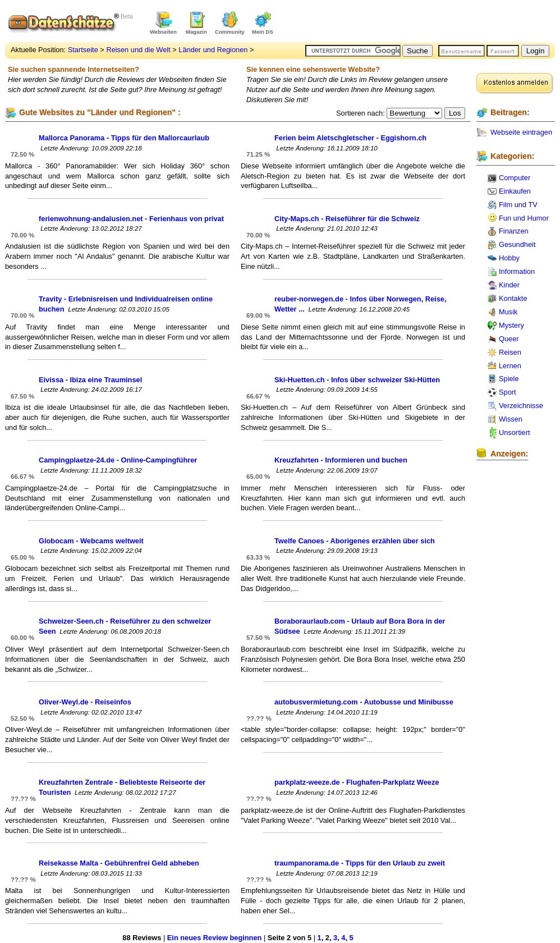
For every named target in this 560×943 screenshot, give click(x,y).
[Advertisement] (424, 22)
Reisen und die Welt (138, 50)
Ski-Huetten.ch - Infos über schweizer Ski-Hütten (357, 380)
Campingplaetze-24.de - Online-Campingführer (118, 460)
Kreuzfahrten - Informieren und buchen (341, 460)
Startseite (83, 50)
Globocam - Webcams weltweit (91, 541)
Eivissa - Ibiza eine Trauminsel (90, 380)
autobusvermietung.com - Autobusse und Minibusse (364, 702)
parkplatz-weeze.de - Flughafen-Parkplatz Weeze (357, 782)
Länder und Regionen (213, 50)
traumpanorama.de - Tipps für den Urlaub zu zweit (360, 863)
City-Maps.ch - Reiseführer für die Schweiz (347, 219)
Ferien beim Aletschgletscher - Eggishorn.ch (350, 138)
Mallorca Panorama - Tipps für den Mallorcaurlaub (124, 138)
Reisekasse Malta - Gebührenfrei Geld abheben (119, 863)
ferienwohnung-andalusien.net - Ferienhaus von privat (131, 219)
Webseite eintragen (521, 132)
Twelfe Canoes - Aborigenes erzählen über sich (355, 541)
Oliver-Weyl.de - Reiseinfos (85, 702)
